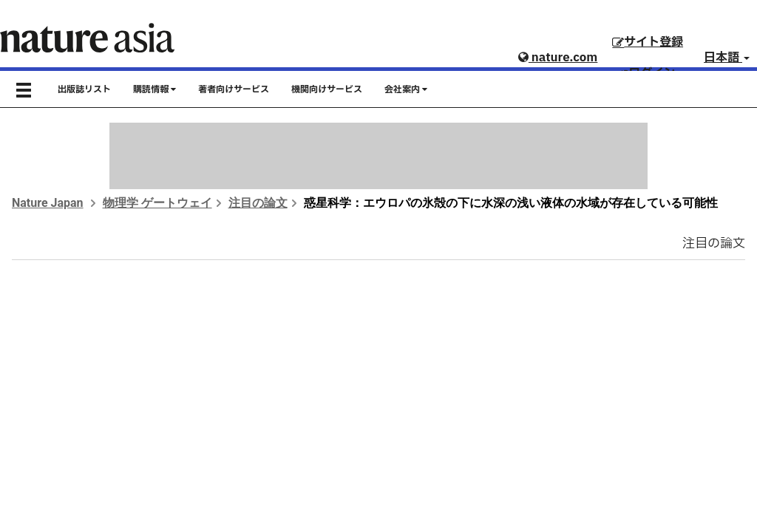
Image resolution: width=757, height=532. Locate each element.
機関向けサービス (327, 89)
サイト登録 (648, 42)
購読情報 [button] (155, 89)
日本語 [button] (727, 58)
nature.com (558, 58)
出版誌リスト (84, 89)
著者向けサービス (234, 89)
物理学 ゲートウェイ (157, 203)
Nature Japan (48, 203)
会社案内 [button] (406, 89)
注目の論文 (258, 203)
